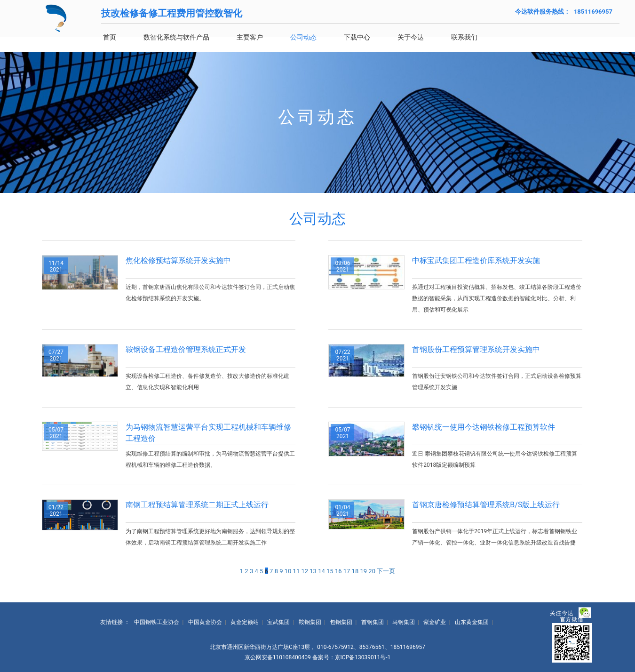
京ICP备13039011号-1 (363, 657)
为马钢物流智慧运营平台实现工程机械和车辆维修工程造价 (208, 433)
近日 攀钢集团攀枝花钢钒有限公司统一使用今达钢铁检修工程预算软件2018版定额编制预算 (495, 459)
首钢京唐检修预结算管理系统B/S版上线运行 (486, 505)
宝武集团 (278, 622)
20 (372, 571)
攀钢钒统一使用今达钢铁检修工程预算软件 (484, 427)
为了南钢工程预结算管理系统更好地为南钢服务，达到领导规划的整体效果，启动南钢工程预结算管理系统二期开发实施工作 (210, 537)
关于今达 (424, 37)
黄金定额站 (245, 622)
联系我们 (478, 37)
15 (330, 571)
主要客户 (263, 37)
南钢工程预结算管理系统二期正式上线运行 (197, 505)
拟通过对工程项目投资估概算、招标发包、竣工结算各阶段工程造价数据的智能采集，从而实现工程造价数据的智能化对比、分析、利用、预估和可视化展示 (497, 298)
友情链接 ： (115, 622)
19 (363, 571)
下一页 (386, 571)
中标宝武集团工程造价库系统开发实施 (476, 260)
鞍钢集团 (310, 622)
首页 (123, 37)
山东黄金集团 (472, 622)
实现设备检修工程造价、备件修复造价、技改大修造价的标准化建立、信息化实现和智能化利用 (207, 382)
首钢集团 (373, 622)
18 (355, 571)
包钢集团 (341, 622)
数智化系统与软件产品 (190, 37)
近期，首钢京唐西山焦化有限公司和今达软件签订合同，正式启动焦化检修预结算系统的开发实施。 (210, 293)
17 (347, 571)
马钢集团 (404, 622)
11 (297, 571)
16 (338, 571)
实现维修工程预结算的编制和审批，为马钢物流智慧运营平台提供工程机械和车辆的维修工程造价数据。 (210, 459)
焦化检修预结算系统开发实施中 (178, 260)
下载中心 (371, 37)
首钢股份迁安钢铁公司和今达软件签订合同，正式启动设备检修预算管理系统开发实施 (497, 382)
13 (313, 571)
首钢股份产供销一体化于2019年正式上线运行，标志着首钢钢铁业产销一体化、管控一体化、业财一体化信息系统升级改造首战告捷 (495, 537)
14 (321, 571)
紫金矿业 (435, 622)
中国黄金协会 (205, 622)
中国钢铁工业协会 (157, 622)
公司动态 (317, 37)
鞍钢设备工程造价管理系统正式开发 (186, 349)
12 (305, 571)
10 (288, 571)
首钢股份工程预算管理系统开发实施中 (476, 349)
